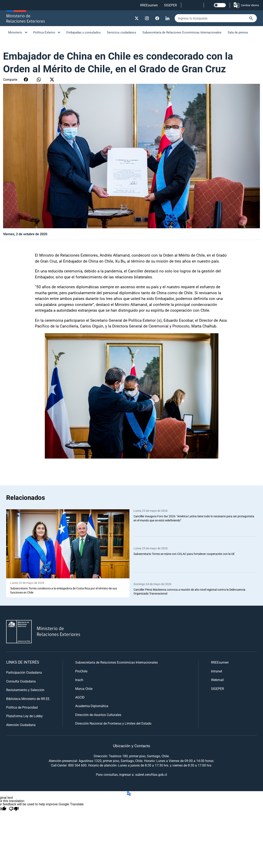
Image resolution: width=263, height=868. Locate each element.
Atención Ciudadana (21, 725)
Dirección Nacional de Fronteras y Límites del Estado (113, 723)
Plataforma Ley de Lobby (24, 716)
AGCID (80, 697)
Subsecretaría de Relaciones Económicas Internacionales (182, 32)
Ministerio (15, 32)
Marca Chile (84, 689)
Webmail (217, 680)
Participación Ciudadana (24, 673)
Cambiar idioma (246, 5)
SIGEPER (170, 5)
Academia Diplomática (92, 706)
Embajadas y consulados (84, 32)
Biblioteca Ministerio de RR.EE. (28, 699)
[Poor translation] (14, 809)
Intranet (217, 671)
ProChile (81, 671)
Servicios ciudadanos (122, 32)
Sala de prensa (238, 32)
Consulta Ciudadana (21, 681)
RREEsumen (149, 5)
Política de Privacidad (22, 707)
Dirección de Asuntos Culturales (98, 715)
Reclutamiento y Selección (25, 690)
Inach (79, 680)
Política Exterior (44, 32)
